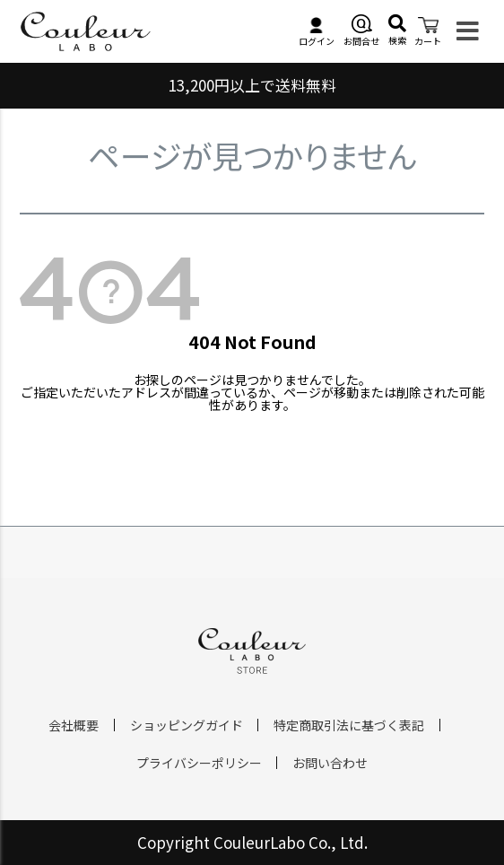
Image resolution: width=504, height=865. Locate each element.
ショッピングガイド (187, 725)
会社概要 (74, 725)
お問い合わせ (330, 763)
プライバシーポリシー (199, 763)
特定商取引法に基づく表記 (349, 725)
